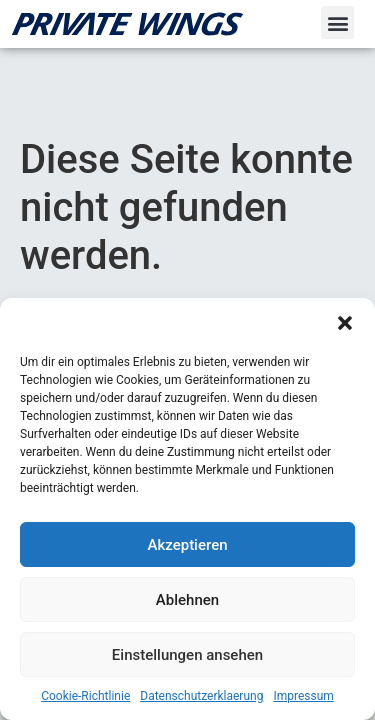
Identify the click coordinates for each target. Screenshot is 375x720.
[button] (345, 323)
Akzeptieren (187, 545)
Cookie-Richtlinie (85, 696)
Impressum (303, 696)
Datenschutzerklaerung (201, 696)
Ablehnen (187, 600)
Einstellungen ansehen (187, 655)
